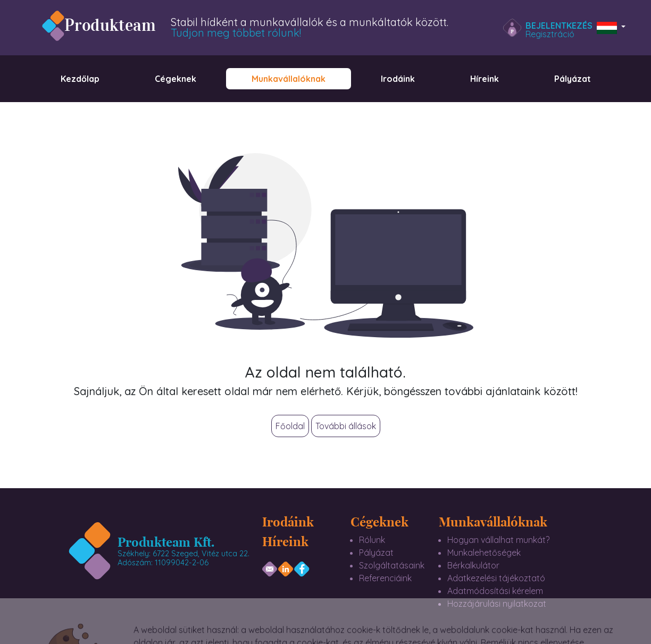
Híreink (285, 541)
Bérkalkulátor (473, 565)
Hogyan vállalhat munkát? (498, 540)
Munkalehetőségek (484, 553)
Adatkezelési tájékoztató (496, 578)
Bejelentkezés (559, 26)
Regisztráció (550, 34)
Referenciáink (385, 578)
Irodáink (288, 521)
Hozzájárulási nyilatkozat (497, 604)
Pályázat (376, 553)
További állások (346, 426)
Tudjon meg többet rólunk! (236, 33)
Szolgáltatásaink (392, 565)
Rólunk (372, 540)
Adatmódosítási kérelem (495, 591)
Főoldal (290, 426)
